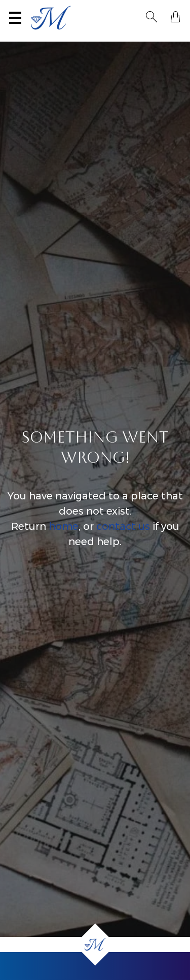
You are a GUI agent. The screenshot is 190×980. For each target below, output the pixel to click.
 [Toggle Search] (151, 17)
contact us (123, 526)
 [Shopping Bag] (175, 17)
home (64, 526)
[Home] (95, 945)
